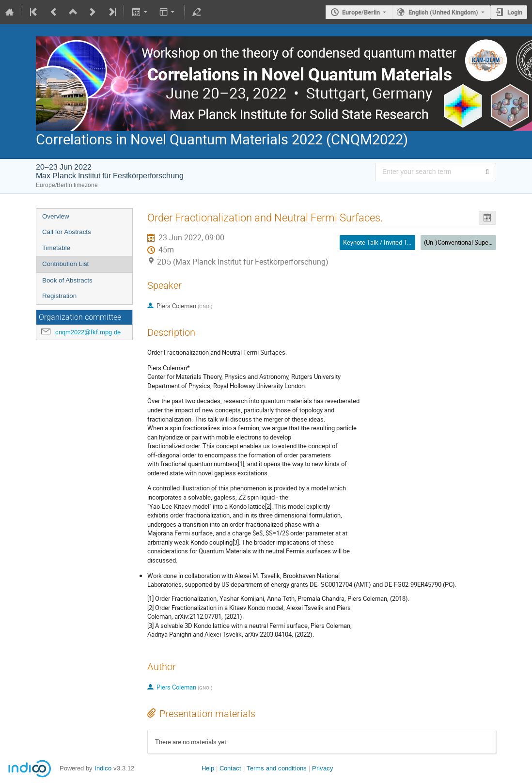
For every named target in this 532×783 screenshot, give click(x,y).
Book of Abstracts (67, 280)
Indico (103, 768)
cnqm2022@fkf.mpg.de (88, 332)
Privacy (323, 768)
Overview (56, 216)
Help (208, 768)
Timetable (56, 248)
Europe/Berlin (361, 12)
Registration (59, 296)
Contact (230, 768)
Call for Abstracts (67, 232)
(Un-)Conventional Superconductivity (474, 242)
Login (515, 12)
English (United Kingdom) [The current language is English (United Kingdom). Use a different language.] (443, 12)
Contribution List (65, 264)
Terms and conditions (277, 768)
